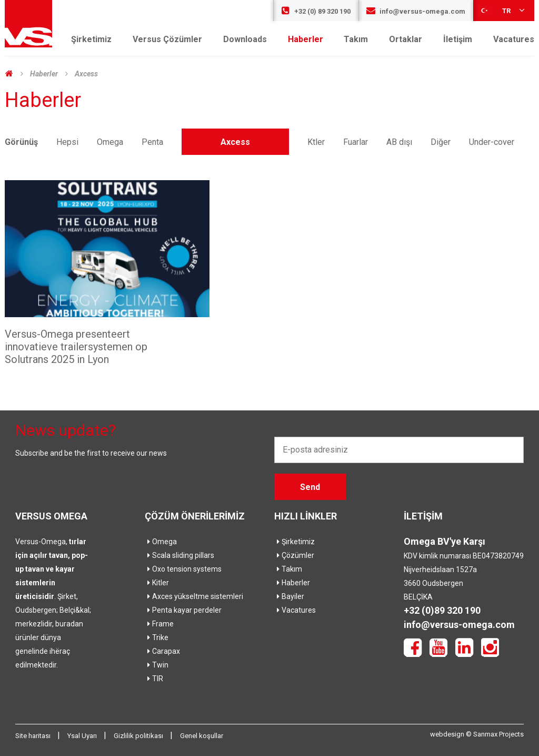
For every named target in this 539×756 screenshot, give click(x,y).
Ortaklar (406, 39)
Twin (157, 665)
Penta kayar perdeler (183, 610)
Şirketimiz (91, 39)
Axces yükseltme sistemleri (194, 596)
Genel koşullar (202, 736)
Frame (159, 624)
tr (502, 10)
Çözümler (294, 555)
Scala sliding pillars (179, 555)
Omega (161, 542)
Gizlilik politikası (139, 736)
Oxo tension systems (183, 569)
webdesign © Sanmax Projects (477, 734)
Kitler (157, 583)
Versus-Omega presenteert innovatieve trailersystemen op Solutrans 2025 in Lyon (76, 347)
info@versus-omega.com (416, 11)
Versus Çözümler (167, 39)
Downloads (245, 39)
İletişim (458, 39)
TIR (154, 679)
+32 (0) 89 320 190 (316, 11)
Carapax (162, 651)
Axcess (86, 74)
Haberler (306, 39)
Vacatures (514, 39)
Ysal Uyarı (83, 736)
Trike (157, 637)
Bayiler (289, 596)
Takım (356, 39)
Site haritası (34, 736)
